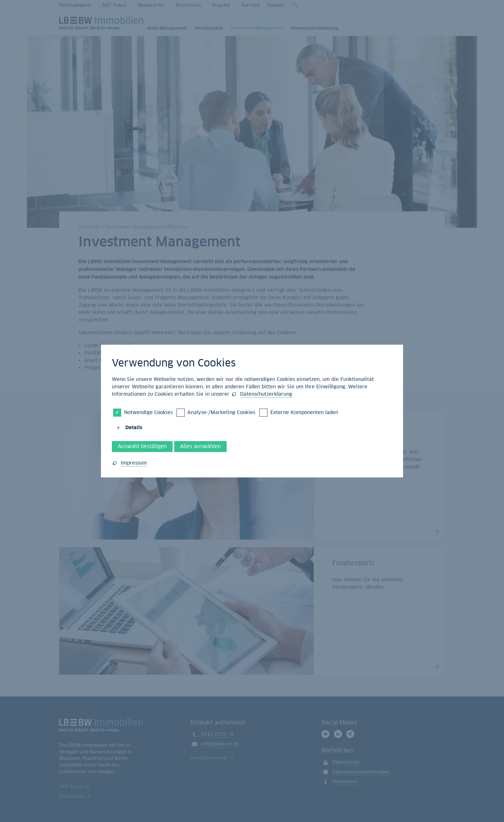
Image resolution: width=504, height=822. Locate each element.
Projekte (221, 5)
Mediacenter (151, 5)
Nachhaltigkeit (75, 5)
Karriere (250, 5)
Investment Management (257, 28)
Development (209, 28)
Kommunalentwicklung (315, 28)
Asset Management (167, 28)
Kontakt (276, 5)
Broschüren (188, 5)
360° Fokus (114, 5)
